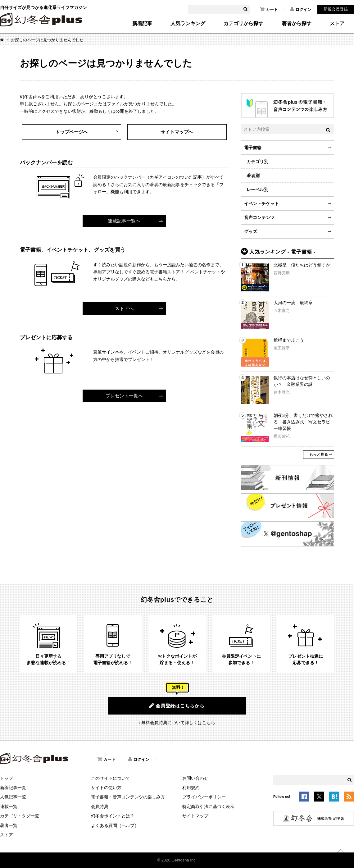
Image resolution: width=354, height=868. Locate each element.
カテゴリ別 (257, 162)
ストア (337, 24)
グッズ (251, 231)
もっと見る (319, 455)
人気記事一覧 (13, 797)
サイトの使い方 (106, 788)
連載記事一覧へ (124, 221)
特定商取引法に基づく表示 (208, 806)
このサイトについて (111, 778)
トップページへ (72, 132)
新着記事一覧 (13, 788)
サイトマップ (195, 816)
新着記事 (142, 24)
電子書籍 (253, 148)
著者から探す (297, 24)
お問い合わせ (195, 778)
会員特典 (100, 806)
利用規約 (191, 788)
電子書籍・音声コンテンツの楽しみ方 (128, 797)
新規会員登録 (336, 9)
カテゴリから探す (243, 24)
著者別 (253, 176)
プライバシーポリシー (204, 797)
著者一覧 (9, 825)
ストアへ (124, 308)
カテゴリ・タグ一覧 (20, 816)
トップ (7, 778)
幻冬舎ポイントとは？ (113, 816)
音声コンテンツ (259, 217)
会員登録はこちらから (177, 706)
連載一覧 (9, 806)
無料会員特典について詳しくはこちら (178, 723)
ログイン (301, 9)
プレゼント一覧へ (124, 396)
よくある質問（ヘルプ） (115, 825)
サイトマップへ (177, 132)
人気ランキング (188, 24)
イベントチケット (261, 203)
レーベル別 (257, 190)
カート (269, 9)
